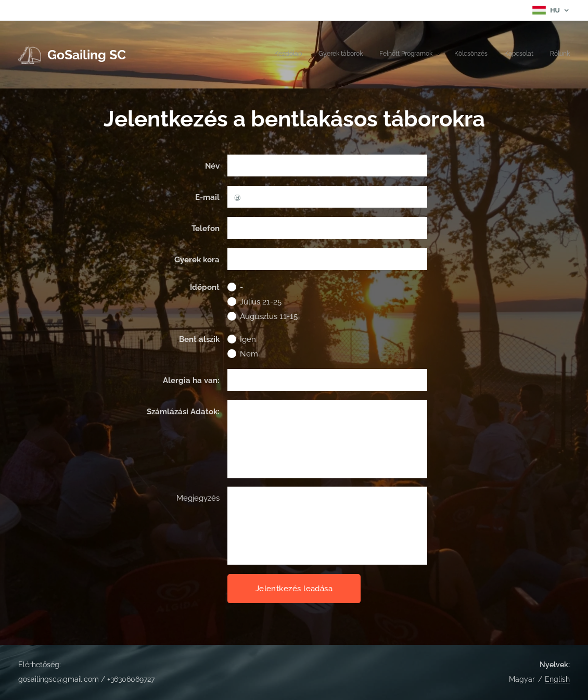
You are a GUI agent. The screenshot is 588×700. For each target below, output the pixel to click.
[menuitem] (484, 55)
